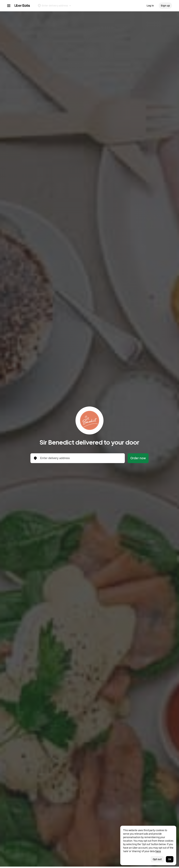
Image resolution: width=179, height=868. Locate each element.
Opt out (157, 859)
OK (170, 859)
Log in (150, 6)
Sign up (165, 6)
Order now (138, 458)
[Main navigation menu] (9, 6)
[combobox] (80, 458)
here (158, 851)
